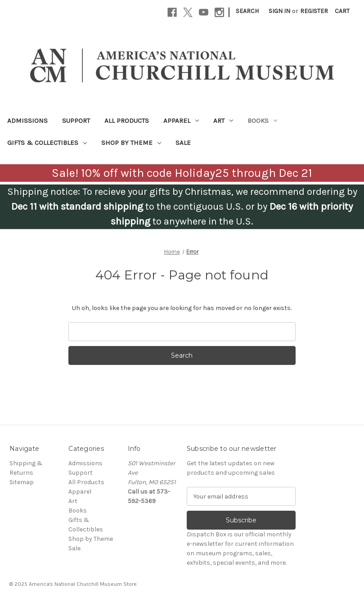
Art (223, 121)
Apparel (181, 121)
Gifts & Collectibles (47, 143)
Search (247, 11)
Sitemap (22, 482)
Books (262, 121)
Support (76, 121)
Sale (183, 143)
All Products (127, 121)
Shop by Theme (131, 143)
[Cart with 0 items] (342, 11)
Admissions (27, 121)
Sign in (279, 11)
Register (314, 11)
